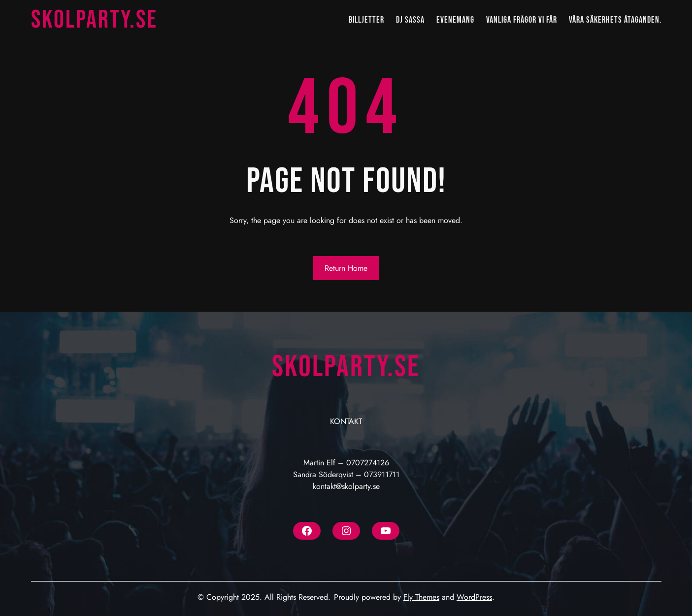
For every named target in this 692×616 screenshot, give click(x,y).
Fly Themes (421, 597)
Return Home (346, 268)
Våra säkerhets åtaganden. (615, 20)
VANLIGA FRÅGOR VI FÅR (522, 20)
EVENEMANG (455, 20)
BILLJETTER (366, 20)
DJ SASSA (410, 20)
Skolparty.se (94, 20)
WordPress (474, 597)
